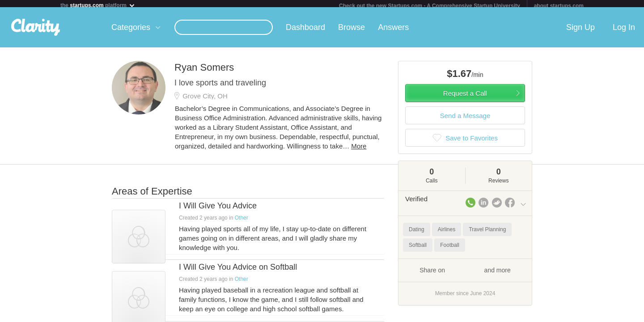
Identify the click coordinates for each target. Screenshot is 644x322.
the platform (98, 5)
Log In (624, 31)
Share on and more (465, 273)
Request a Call (465, 97)
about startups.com (559, 6)
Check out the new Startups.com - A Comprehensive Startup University (430, 6)
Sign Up (580, 31)
